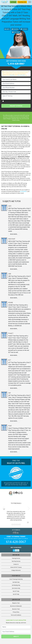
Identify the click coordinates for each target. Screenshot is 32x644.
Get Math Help (16, 582)
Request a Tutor (16, 603)
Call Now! (13, 2)
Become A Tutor (16, 609)
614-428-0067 (16, 64)
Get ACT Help (16, 591)
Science (24, 29)
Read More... (14, 234)
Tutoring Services (16, 558)
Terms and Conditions (21, 75)
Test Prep (16, 32)
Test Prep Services (16, 561)
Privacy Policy (12, 75)
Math (7, 29)
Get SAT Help (16, 594)
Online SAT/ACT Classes (16, 567)
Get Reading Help (16, 585)
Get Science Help (16, 588)
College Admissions (16, 570)
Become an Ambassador (16, 606)
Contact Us (16, 564)
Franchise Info (22, 2)
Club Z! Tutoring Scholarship (16, 579)
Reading (15, 29)
